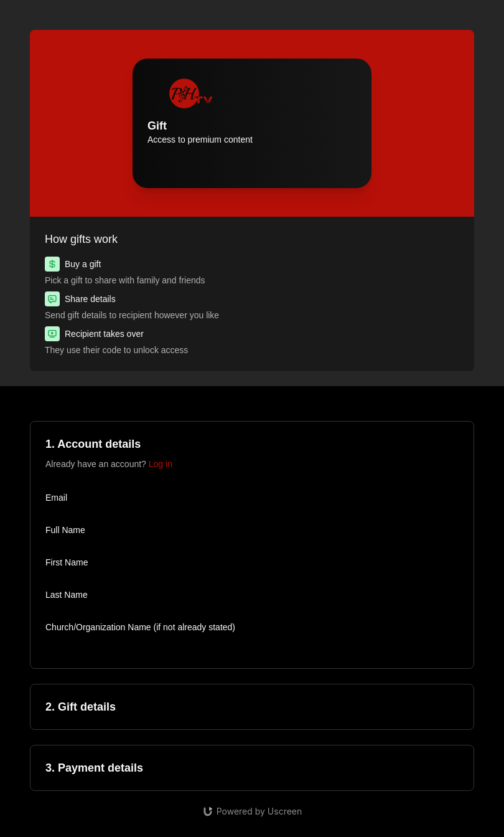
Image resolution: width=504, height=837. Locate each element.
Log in (161, 464)
